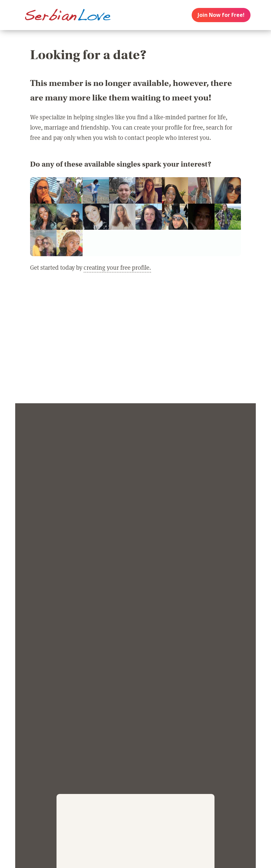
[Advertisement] (135, 342)
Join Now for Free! (221, 15)
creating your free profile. (117, 267)
